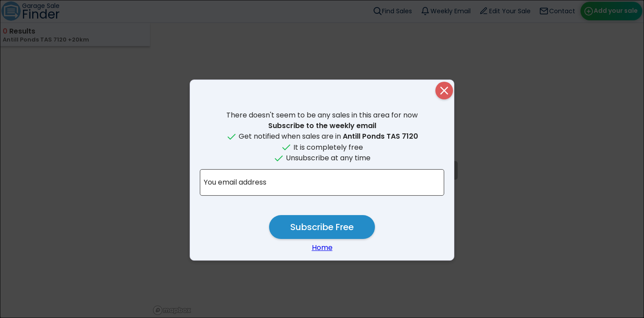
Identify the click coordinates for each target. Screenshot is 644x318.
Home (322, 248)
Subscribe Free (322, 227)
